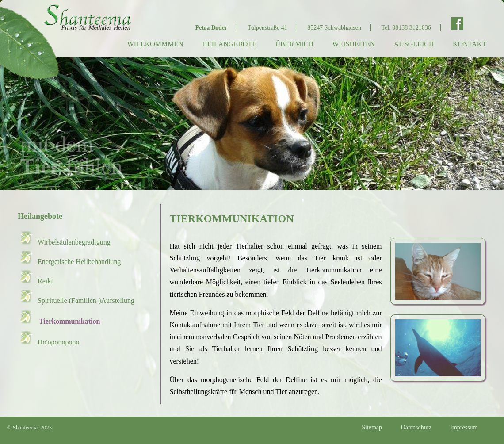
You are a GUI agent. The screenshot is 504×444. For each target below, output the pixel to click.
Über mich (294, 44)
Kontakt (470, 44)
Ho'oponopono (58, 342)
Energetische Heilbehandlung (79, 262)
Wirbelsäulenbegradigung (74, 242)
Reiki (45, 281)
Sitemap (372, 427)
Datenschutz (416, 427)
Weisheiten (353, 44)
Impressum (464, 427)
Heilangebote (229, 44)
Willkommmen (155, 44)
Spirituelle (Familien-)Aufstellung (86, 300)
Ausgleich (414, 44)
